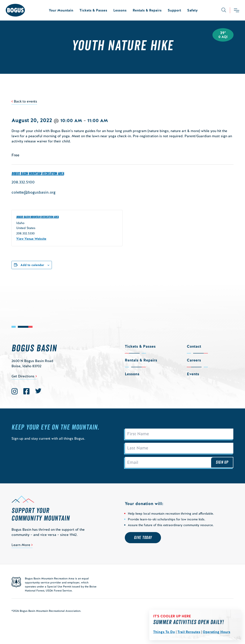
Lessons (120, 10)
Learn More (21, 545)
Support (174, 10)
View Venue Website (31, 239)
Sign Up (222, 462)
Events (193, 374)
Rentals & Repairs (147, 10)
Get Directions (23, 376)
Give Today (143, 538)
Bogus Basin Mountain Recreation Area (38, 174)
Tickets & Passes (93, 10)
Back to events (25, 101)
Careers (194, 360)
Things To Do (164, 632)
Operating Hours (216, 632)
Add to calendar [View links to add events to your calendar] (32, 265)
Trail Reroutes (189, 632)
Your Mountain (61, 10)
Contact (194, 346)
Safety (192, 10)
